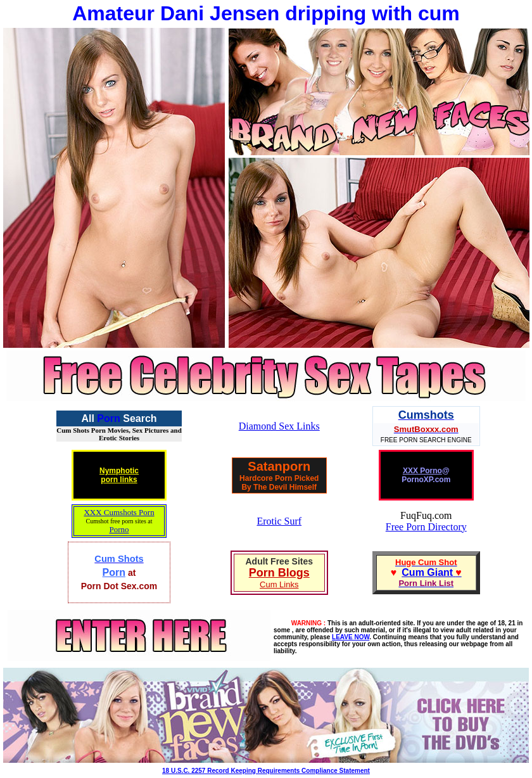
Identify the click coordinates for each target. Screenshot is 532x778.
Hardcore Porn (266, 478)
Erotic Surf (279, 521)
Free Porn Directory (426, 527)
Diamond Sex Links (279, 426)
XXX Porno (422, 471)
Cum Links (279, 584)
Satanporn (279, 466)
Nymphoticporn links (119, 475)
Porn (108, 418)
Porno (119, 529)
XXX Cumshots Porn (119, 512)
